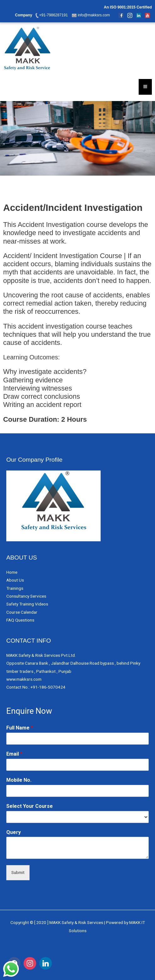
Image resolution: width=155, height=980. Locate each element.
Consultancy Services (26, 596)
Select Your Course (30, 806)
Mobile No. (19, 780)
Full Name (20, 728)
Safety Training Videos (27, 604)
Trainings (15, 588)
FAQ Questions (20, 620)
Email (14, 754)
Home (12, 572)
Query (14, 832)
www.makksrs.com (24, 679)
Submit (18, 872)
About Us (15, 580)
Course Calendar (22, 612)
